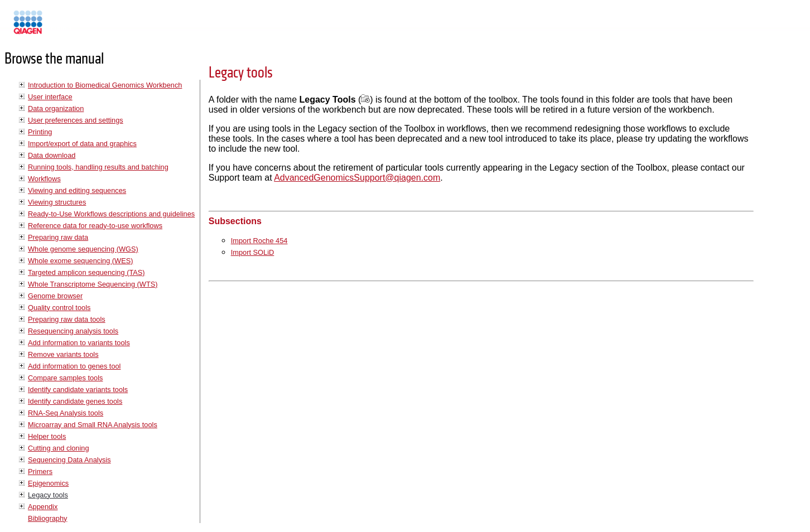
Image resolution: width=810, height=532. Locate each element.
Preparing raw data (58, 237)
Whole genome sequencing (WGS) (83, 249)
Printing (40, 132)
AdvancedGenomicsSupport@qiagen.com (357, 178)
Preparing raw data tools (67, 319)
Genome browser (55, 296)
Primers (40, 471)
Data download (52, 155)
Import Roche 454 (259, 241)
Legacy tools (48, 495)
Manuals (58, 27)
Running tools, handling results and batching (98, 167)
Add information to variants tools (79, 343)
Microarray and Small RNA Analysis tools (93, 425)
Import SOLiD (253, 252)
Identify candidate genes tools (75, 401)
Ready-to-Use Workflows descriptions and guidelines (111, 214)
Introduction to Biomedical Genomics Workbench (105, 85)
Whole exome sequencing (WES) (80, 261)
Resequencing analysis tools (73, 331)
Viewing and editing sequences (77, 190)
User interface (50, 97)
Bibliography (47, 518)
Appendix (43, 507)
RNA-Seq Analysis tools (66, 413)
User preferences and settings (76, 120)
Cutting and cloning (59, 448)
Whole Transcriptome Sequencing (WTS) (93, 284)
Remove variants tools (63, 354)
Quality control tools (59, 308)
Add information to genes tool (74, 366)
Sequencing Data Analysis (69, 460)
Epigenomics (48, 483)
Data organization (56, 108)
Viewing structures (57, 202)
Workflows (44, 179)
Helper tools (47, 436)
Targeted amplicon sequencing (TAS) (86, 272)
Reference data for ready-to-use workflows (95, 226)
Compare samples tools (65, 378)
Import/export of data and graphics (82, 144)
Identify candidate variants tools (78, 390)
